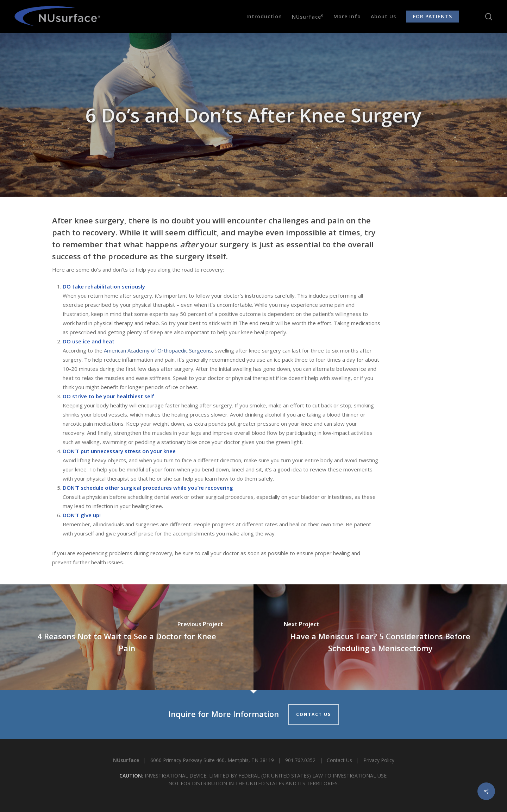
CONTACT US (314, 714)
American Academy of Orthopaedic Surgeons (158, 350)
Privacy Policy (379, 760)
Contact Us (339, 760)
